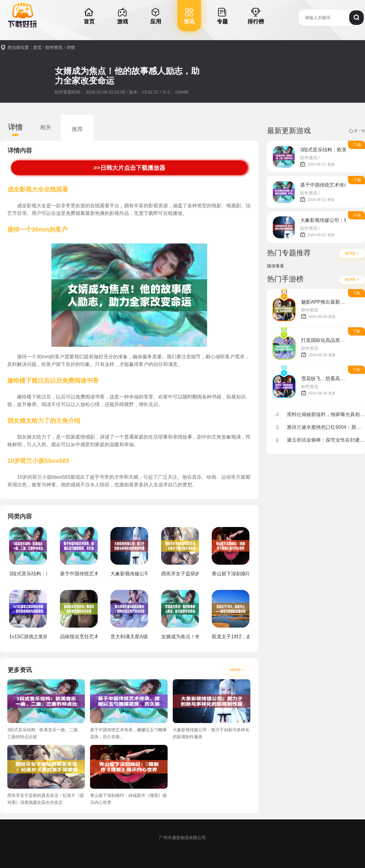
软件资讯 (54, 47)
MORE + (237, 670)
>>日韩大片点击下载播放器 (129, 168)
